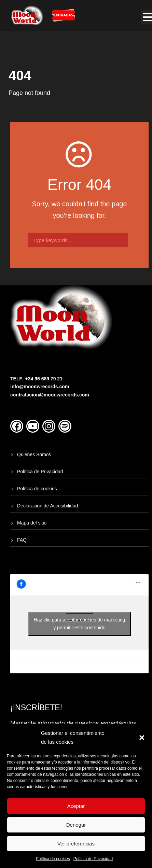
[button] (142, 738)
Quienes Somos (34, 454)
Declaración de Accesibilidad (47, 506)
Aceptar (76, 806)
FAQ (22, 540)
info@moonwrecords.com (40, 387)
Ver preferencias (76, 844)
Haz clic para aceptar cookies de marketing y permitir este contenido (80, 624)
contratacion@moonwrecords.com (50, 395)
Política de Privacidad (93, 859)
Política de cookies (53, 859)
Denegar (76, 825)
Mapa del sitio (32, 523)
